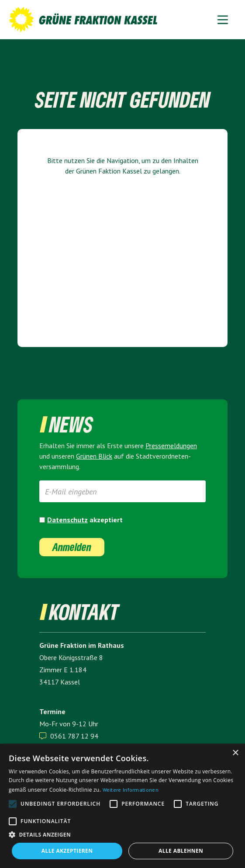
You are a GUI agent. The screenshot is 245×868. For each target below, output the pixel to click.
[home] (81, 20)
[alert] (122, 806)
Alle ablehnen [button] (181, 851)
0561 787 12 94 (74, 736)
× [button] (235, 753)
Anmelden (72, 547)
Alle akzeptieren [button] (67, 851)
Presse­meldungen (171, 446)
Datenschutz (67, 520)
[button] (223, 19)
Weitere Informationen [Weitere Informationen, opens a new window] (131, 790)
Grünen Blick (94, 456)
